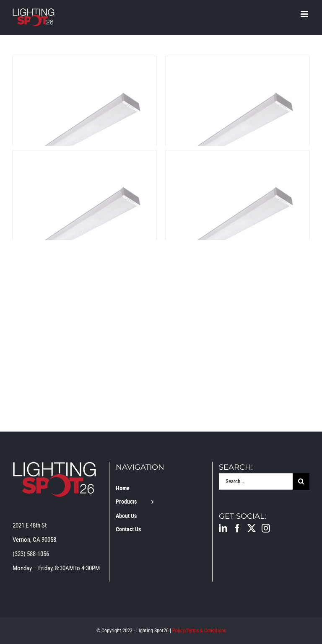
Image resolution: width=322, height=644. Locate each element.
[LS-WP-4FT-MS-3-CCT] (237, 158)
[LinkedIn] (223, 528)
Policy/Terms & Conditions (199, 631)
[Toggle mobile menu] (305, 14)
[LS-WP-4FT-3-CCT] (85, 63)
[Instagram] (266, 528)
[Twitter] (252, 528)
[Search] (301, 481)
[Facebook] (237, 528)
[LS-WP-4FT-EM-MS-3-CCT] (85, 158)
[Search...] (256, 481)
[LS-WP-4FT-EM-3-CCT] (237, 63)
